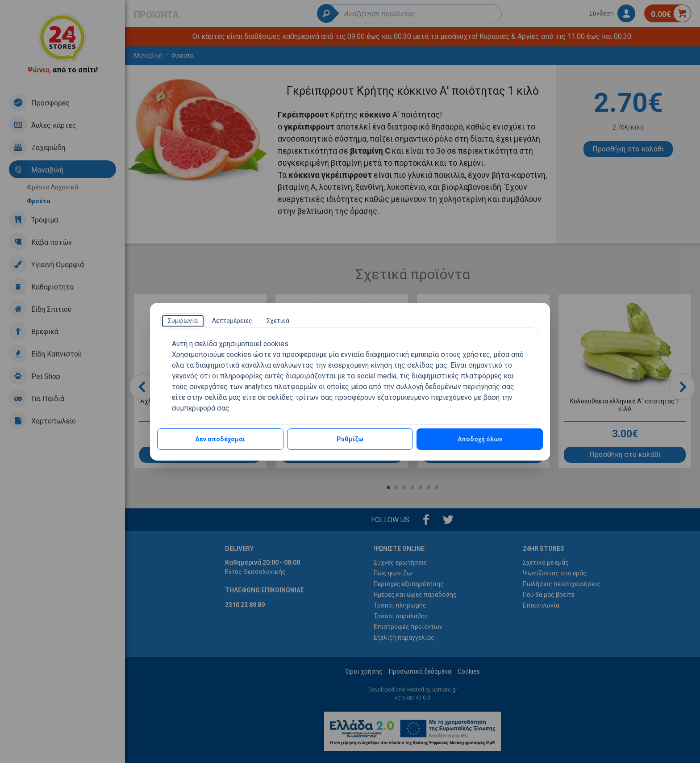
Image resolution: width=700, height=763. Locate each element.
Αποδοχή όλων (480, 439)
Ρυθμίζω (350, 439)
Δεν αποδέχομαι (220, 439)
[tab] (183, 321)
